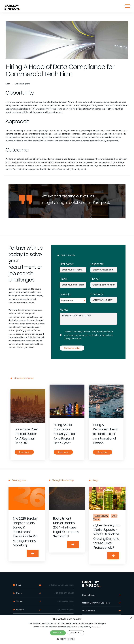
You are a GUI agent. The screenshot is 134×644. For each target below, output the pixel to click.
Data (8, 84)
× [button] (131, 618)
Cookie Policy (88, 595)
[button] (67, 639)
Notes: (64, 310)
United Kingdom (22, 84)
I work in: (65, 294)
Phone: (95, 279)
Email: (63, 279)
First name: (67, 264)
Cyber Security (101, 516)
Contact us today (72, 348)
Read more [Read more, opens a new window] (96, 627)
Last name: (97, 264)
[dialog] (67, 630)
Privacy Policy (88, 610)
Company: (97, 294)
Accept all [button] (58, 633)
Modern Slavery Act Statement (96, 603)
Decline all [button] (76, 633)
